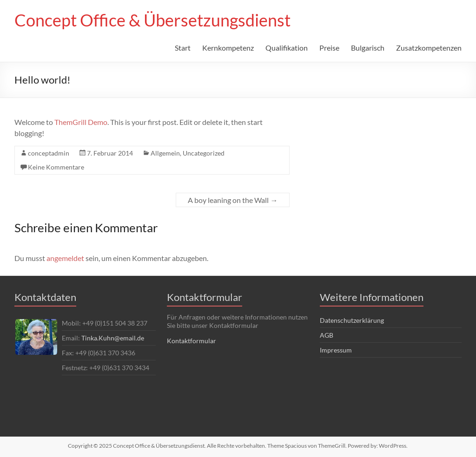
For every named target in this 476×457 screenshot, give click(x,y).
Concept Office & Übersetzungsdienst (152, 20)
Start (183, 48)
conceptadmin (49, 153)
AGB (327, 335)
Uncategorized (204, 153)
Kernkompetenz (228, 48)
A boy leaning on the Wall (233, 200)
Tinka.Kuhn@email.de (113, 338)
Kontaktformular (192, 341)
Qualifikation (287, 48)
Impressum (336, 350)
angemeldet (65, 258)
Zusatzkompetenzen (429, 48)
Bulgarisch (368, 48)
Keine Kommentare (56, 167)
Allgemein (165, 153)
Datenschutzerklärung (352, 320)
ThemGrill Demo (81, 122)
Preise (329, 48)
